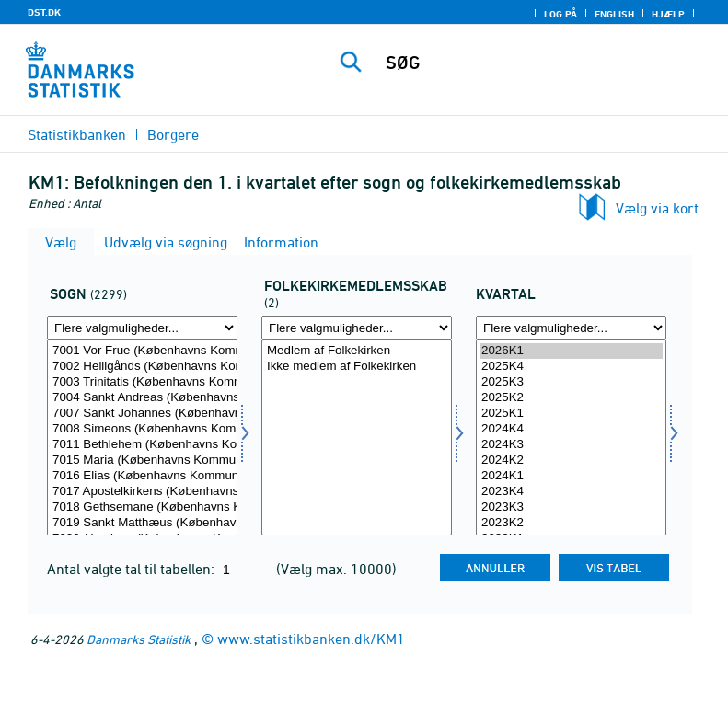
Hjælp (668, 14)
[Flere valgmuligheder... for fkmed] (357, 328)
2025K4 (571, 367)
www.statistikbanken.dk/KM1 (311, 639)
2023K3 (571, 507)
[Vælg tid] (571, 437)
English (614, 14)
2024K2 (571, 460)
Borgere (173, 134)
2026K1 (571, 351)
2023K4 (571, 492)
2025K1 (571, 414)
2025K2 (571, 398)
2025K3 (571, 382)
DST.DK (44, 12)
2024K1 (571, 476)
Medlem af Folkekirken (357, 351)
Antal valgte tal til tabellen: (133, 569)
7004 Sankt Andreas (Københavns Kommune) (142, 398)
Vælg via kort (657, 208)
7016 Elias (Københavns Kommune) (142, 476)
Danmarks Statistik (139, 639)
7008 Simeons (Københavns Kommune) (142, 429)
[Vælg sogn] (142, 437)
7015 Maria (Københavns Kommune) (142, 460)
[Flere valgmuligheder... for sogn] (142, 328)
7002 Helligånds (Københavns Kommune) (142, 367)
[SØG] (545, 63)
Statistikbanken (77, 134)
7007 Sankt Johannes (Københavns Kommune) (142, 414)
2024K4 (571, 429)
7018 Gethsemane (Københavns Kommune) (142, 507)
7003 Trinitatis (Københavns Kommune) (142, 382)
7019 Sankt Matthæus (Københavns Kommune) (142, 523)
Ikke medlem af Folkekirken (357, 367)
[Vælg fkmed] (357, 437)
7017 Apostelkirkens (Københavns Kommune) (142, 492)
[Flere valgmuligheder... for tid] (571, 328)
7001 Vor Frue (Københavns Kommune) (142, 351)
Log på (560, 14)
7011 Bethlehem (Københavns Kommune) (142, 445)
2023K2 (571, 523)
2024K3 (571, 445)
